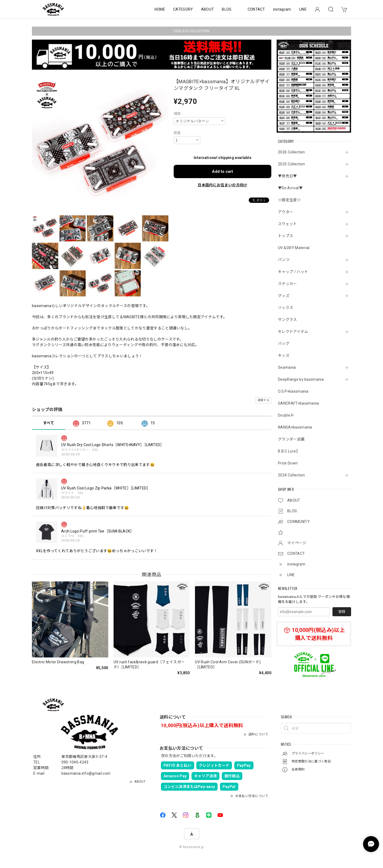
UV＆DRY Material (294, 248)
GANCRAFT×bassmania (299, 403)
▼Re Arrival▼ (290, 188)
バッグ (284, 343)
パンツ (284, 260)
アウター (286, 212)
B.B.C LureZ (288, 451)
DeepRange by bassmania (301, 379)
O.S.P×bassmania (293, 391)
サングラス (288, 320)
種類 (177, 114)
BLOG (227, 9)
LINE (303, 9)
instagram (282, 9)
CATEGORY (183, 9)
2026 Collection (292, 152)
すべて (49, 423)
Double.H (286, 415)
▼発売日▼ (288, 176)
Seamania (287, 367)
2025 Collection (292, 164)
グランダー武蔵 (291, 439)
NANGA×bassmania (295, 427)
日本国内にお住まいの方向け (222, 185)
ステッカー (288, 284)
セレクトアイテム (293, 332)
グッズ (284, 296)
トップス (286, 236)
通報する (263, 400)
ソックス (286, 308)
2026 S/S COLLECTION (191, 31)
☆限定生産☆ (289, 200)
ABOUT (208, 9)
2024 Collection (292, 475)
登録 (342, 612)
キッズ (284, 355)
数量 (177, 133)
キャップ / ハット (293, 272)
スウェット (288, 224)
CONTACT (256, 9)
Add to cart (222, 171)
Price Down (288, 463)
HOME (160, 9)
